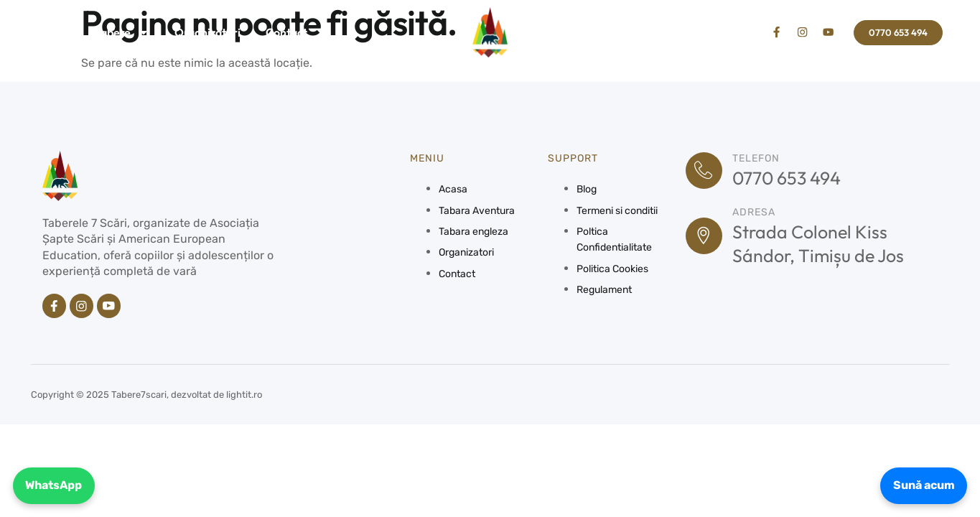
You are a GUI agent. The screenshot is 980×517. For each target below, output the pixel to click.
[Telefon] (706, 171)
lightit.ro (244, 396)
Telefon (760, 158)
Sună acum (920, 484)
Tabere (122, 32)
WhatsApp (57, 484)
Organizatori (207, 32)
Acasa (54, 32)
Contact (286, 32)
